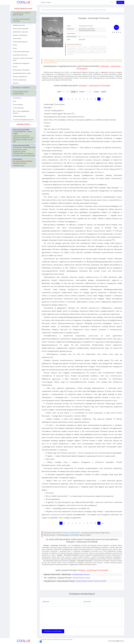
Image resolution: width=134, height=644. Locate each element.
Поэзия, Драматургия (20, 42)
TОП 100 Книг (17, 98)
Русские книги (46, 10)
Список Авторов (18, 108)
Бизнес (15, 67)
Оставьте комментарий (71, 533)
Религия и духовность (20, 77)
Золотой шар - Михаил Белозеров (24, 147)
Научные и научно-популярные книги (23, 59)
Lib (23, 2)
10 (95, 99)
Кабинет (120, 2)
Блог (14, 101)
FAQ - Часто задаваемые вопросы (21, 112)
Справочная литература (21, 63)
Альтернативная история (76, 10)
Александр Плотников (86, 26)
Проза (15, 45)
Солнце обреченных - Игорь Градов (22, 133)
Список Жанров (18, 105)
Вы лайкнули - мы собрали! (21, 88)
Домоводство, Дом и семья (22, 73)
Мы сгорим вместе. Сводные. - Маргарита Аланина (23, 162)
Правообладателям (19, 116)
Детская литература (20, 35)
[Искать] (112, 2)
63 (103, 99)
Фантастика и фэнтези (21, 29)
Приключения (17, 39)
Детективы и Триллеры (20, 32)
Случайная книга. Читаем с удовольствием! (22, 14)
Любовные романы (19, 25)
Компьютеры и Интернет (21, 70)
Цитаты (16, 83)
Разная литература (19, 80)
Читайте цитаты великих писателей (21, 20)
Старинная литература (21, 52)
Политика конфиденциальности (23, 120)
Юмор (15, 48)
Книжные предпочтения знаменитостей (21, 93)
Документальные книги (20, 55)
